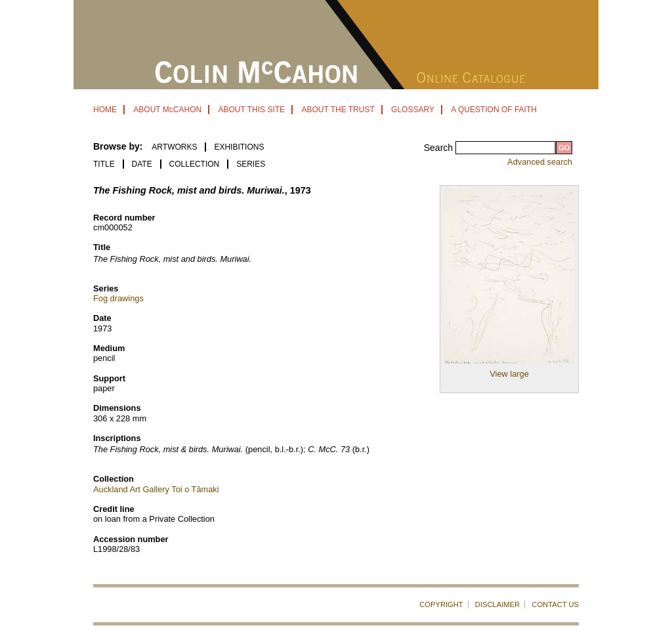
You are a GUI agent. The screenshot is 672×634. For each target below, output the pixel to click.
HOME (105, 110)
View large (509, 374)
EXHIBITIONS (239, 147)
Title (104, 164)
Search (440, 148)
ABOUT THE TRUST (338, 110)
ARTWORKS (174, 147)
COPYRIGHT (441, 604)
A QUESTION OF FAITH (494, 110)
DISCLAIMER (497, 604)
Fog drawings (118, 298)
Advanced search (540, 162)
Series (251, 164)
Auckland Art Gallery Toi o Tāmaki (156, 489)
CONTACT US (555, 604)
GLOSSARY (413, 110)
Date (142, 164)
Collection (195, 164)
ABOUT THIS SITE (251, 110)
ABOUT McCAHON (167, 110)
